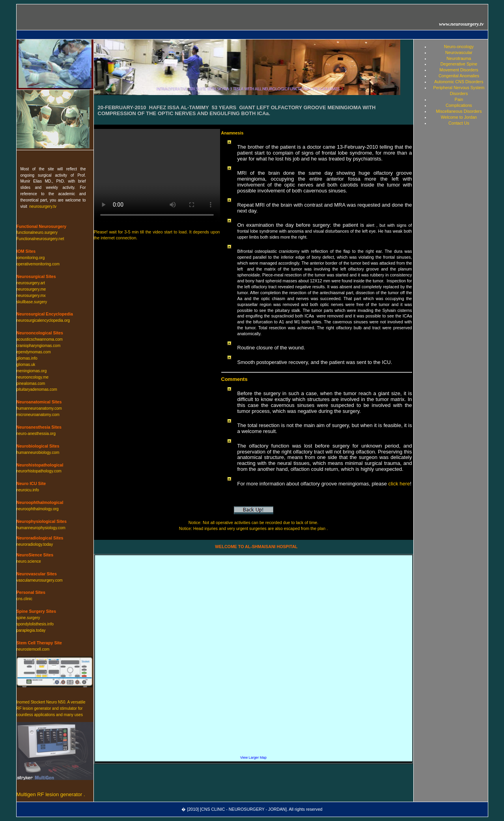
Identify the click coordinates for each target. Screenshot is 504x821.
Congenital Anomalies (459, 76)
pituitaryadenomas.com (37, 389)
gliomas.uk (26, 365)
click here (399, 484)
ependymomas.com (34, 352)
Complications (459, 105)
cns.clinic (25, 599)
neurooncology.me (33, 377)
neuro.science (29, 561)
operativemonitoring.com (38, 264)
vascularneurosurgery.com (40, 580)
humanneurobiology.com (38, 452)
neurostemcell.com (33, 649)
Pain (459, 99)
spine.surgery (28, 618)
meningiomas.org (32, 371)
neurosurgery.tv (43, 206)
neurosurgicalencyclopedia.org (43, 320)
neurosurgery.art (31, 283)
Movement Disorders (459, 70)
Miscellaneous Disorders (459, 111)
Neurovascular (459, 52)
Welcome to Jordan (459, 117)
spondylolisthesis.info (35, 624)
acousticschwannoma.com (40, 339)
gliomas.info (27, 358)
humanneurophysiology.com (41, 528)
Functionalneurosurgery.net (40, 239)
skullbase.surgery (32, 302)
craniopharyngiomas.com (39, 346)
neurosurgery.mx (31, 296)
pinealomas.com (31, 383)
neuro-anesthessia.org (36, 434)
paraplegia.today (31, 630)
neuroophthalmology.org (38, 509)
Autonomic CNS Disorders (459, 82)
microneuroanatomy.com (38, 415)
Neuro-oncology (459, 47)
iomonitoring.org (31, 258)
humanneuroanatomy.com (39, 408)
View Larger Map (253, 758)
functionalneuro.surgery (37, 232)
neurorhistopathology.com (39, 471)
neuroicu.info (28, 490)
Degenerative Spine (459, 64)
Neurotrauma (459, 58)
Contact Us (459, 123)
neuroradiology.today (35, 544)
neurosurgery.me (31, 289)
